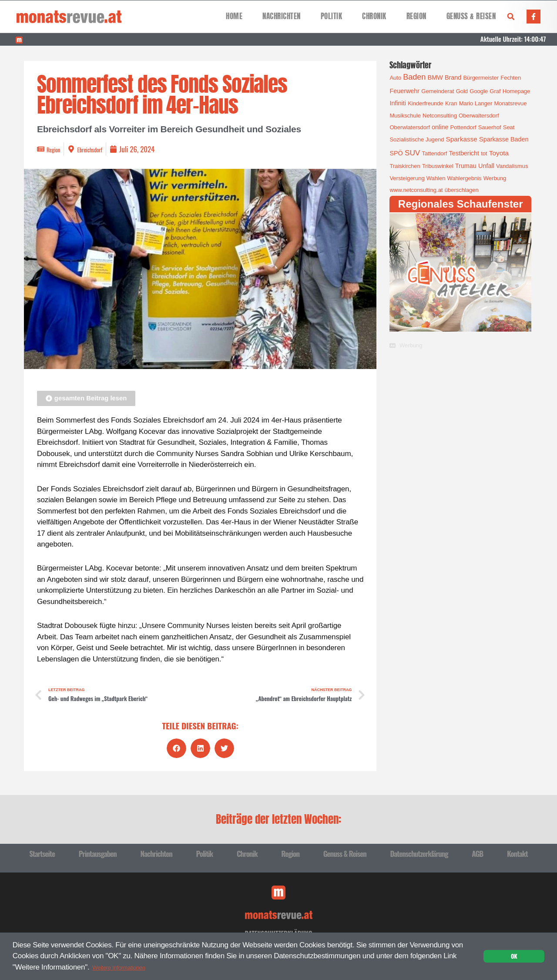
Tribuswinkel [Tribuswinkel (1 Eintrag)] (438, 166)
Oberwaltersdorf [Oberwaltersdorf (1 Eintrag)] (479, 116)
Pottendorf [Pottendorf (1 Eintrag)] (463, 127)
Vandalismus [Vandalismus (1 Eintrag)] (512, 166)
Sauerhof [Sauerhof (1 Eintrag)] (490, 127)
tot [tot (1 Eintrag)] (484, 153)
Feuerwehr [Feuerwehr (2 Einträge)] (404, 91)
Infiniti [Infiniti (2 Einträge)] (398, 103)
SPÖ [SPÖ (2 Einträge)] (396, 153)
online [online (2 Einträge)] (440, 127)
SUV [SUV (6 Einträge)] (412, 153)
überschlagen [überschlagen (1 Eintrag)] (462, 190)
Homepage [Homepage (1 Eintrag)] (517, 91)
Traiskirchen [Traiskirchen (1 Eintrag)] (405, 166)
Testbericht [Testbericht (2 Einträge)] (464, 153)
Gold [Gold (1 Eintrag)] (462, 91)
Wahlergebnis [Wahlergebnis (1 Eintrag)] (465, 178)
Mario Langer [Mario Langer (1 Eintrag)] (476, 103)
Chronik (374, 16)
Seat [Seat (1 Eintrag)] (509, 127)
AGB (477, 853)
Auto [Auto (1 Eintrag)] (395, 78)
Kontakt (517, 853)
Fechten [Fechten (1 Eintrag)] (511, 78)
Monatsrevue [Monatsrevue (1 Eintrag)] (510, 103)
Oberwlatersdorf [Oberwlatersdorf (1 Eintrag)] (409, 127)
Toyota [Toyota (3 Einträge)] (499, 153)
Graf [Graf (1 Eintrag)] (495, 91)
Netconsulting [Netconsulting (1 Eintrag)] (440, 116)
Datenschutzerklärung (419, 853)
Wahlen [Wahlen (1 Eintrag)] (436, 178)
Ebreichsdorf (99, 149)
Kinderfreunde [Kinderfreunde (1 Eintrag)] (426, 103)
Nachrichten (282, 16)
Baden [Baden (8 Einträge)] (414, 77)
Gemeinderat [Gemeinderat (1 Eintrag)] (438, 91)
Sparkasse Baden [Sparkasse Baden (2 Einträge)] (504, 139)
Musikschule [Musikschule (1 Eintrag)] (405, 116)
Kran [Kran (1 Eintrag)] (451, 103)
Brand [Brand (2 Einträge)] (453, 77)
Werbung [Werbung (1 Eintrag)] (495, 178)
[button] (511, 17)
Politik (332, 16)
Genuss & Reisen (471, 16)
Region (416, 16)
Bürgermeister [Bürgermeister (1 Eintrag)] (481, 78)
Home (234, 16)
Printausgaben (98, 853)
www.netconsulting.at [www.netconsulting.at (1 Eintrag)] (416, 190)
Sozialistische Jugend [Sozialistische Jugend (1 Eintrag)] (417, 139)
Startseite (42, 853)
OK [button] (514, 955)
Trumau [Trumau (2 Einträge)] (466, 166)
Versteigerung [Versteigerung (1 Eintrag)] (407, 178)
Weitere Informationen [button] (128, 966)
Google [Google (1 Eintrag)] (479, 91)
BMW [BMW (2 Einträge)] (435, 77)
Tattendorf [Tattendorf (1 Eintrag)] (435, 153)
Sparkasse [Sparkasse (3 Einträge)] (462, 139)
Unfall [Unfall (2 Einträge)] (486, 166)
